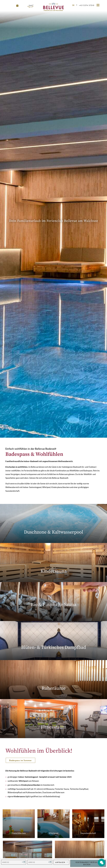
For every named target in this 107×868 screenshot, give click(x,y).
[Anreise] (14, 862)
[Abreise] (40, 862)
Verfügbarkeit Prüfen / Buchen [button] (87, 863)
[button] (99, 5)
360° (31, 5)
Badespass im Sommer (20, 760)
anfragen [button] (60, 862)
